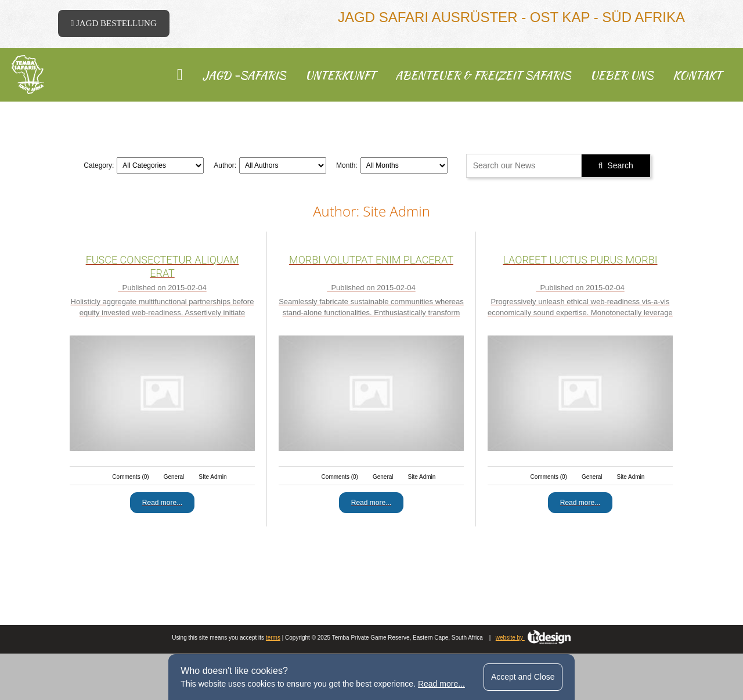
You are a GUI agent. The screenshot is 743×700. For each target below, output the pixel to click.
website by (533, 638)
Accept (523, 677)
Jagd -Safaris (244, 75)
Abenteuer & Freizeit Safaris (483, 75)
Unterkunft (340, 75)
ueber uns (622, 75)
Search (616, 165)
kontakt (697, 75)
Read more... (441, 684)
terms (273, 638)
